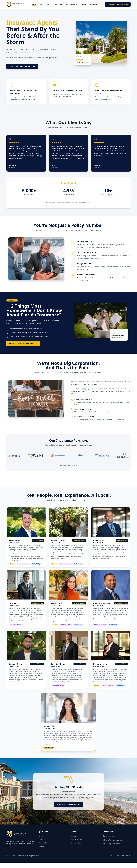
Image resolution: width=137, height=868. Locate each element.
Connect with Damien (121, 603)
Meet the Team (44, 843)
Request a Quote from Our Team (69, 804)
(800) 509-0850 (109, 836)
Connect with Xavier (121, 664)
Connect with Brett (37, 603)
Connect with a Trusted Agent (118, 4)
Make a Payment (71, 4)
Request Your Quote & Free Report (23, 343)
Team (49, 4)
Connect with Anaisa (79, 540)
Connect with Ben (122, 540)
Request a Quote (76, 843)
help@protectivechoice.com (114, 840)
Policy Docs (58, 4)
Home (34, 4)
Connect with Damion (37, 664)
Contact (83, 4)
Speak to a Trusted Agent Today (22, 66)
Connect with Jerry (80, 664)
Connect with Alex (38, 540)
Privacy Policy (114, 856)
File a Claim (93, 4)
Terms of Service (126, 856)
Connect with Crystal (79, 603)
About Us (42, 840)
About (42, 4)
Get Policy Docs (76, 836)
